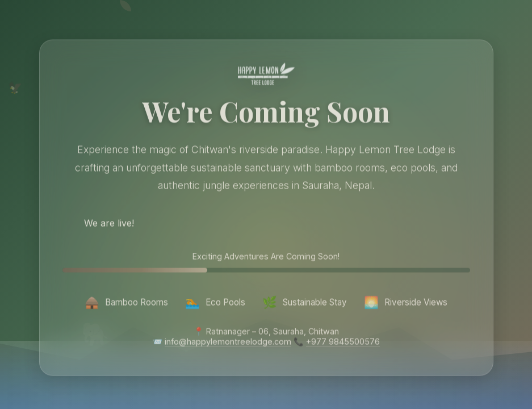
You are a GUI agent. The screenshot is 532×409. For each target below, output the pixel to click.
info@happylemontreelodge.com (228, 343)
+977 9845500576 (343, 343)
